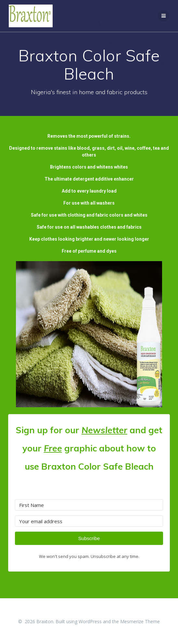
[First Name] (89, 505)
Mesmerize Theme (140, 621)
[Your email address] (89, 521)
